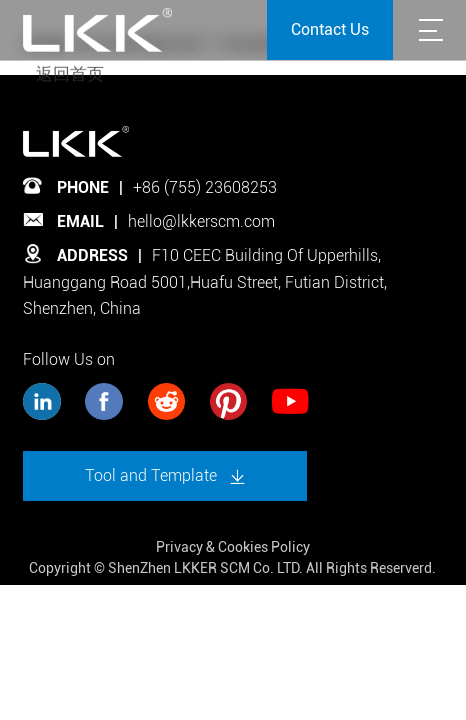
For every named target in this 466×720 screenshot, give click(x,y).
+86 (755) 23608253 (205, 187)
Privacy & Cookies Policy (233, 547)
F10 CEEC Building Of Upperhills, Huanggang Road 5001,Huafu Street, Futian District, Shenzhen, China (205, 282)
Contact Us (330, 29)
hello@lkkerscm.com (201, 221)
